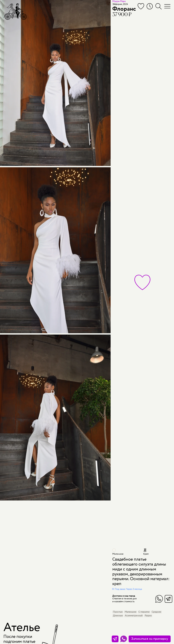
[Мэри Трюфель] (15, 11)
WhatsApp (159, 599)
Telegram (168, 599)
